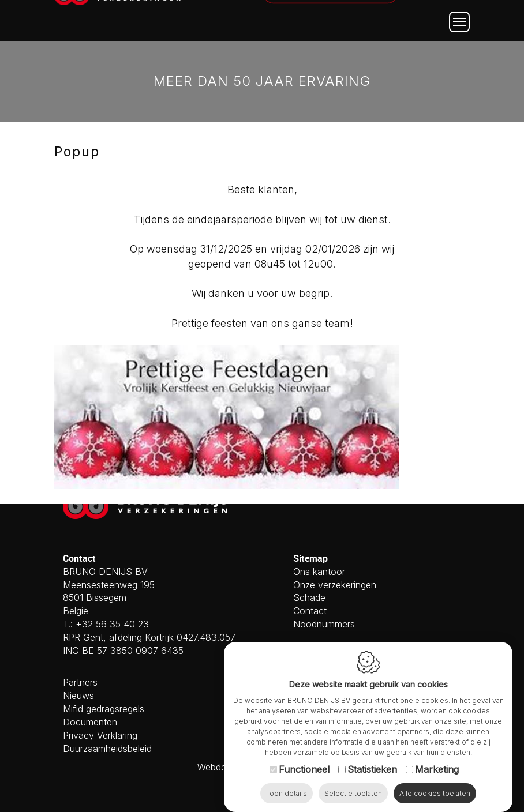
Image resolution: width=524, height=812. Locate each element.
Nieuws (78, 696)
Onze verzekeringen (335, 585)
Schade (309, 597)
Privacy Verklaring (100, 735)
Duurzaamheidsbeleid (107, 749)
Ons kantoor (319, 572)
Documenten (90, 722)
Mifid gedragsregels (104, 709)
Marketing (437, 758)
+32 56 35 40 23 (112, 624)
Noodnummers (324, 624)
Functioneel (304, 758)
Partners (80, 682)
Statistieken (372, 758)
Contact (310, 611)
